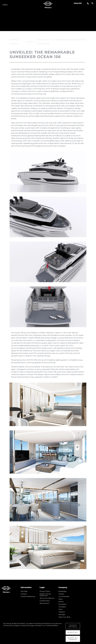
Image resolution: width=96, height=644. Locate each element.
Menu (5, 5)
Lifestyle (62, 612)
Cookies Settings (73, 626)
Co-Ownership (64, 596)
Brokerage (62, 591)
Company (62, 607)
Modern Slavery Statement (45, 595)
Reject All (73, 632)
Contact (24, 594)
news (61, 599)
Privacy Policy (45, 591)
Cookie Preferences (28, 596)
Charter (61, 594)
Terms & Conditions (47, 598)
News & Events (14, 42)
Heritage (62, 614)
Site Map (24, 591)
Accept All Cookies (73, 639)
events (61, 602)
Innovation (62, 604)
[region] (48, 632)
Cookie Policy (45, 601)
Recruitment (44, 603)
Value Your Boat (64, 617)
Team (61, 609)
